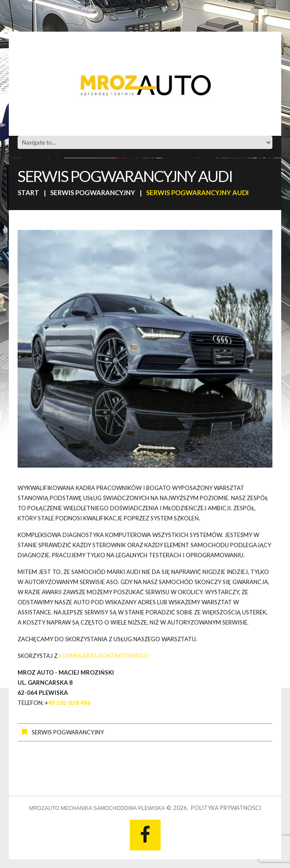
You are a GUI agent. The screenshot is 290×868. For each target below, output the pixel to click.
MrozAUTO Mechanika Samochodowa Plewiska (97, 808)
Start (28, 192)
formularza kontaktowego (104, 656)
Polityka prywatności (226, 808)
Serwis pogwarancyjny (93, 192)
